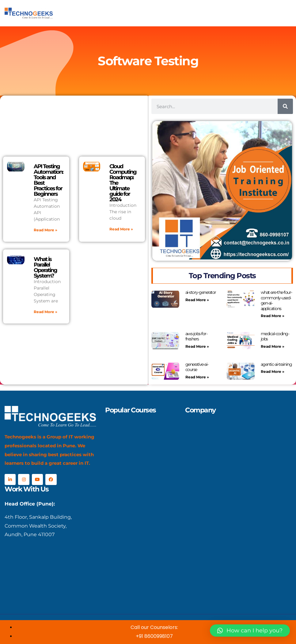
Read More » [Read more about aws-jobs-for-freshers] (197, 346)
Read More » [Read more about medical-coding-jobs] (273, 346)
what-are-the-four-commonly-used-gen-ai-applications (276, 300)
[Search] (285, 106)
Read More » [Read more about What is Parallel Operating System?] (46, 312)
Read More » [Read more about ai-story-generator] (197, 300)
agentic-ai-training (276, 364)
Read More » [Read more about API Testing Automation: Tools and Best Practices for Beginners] (46, 230)
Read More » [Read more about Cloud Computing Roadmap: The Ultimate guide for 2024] (121, 229)
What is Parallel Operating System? (45, 267)
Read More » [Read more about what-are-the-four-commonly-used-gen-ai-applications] (273, 316)
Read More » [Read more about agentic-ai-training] (273, 371)
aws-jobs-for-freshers (196, 336)
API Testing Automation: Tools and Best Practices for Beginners (48, 180)
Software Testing (148, 61)
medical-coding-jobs (275, 336)
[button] (250, 631)
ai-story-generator (201, 292)
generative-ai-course (197, 367)
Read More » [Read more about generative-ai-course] (197, 377)
